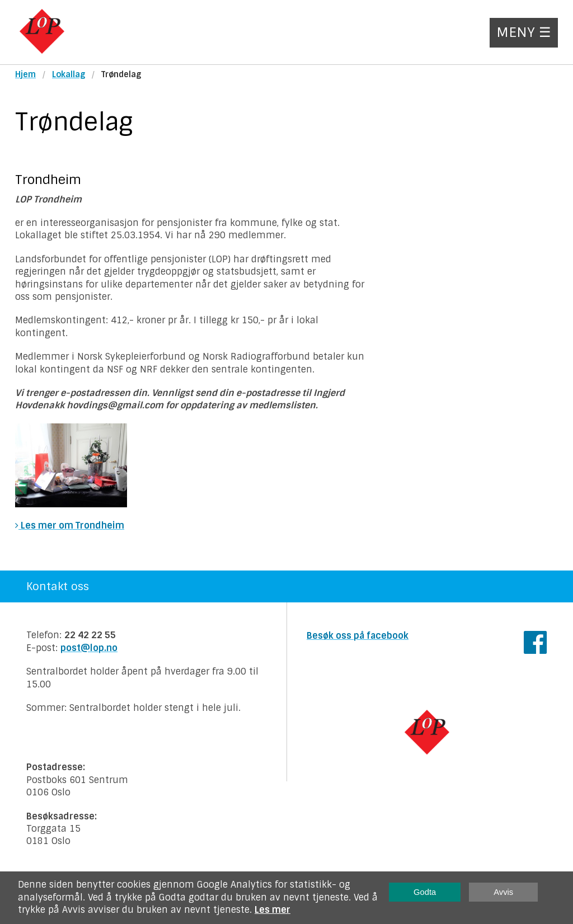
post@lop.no (89, 648)
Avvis (503, 892)
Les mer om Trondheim (70, 525)
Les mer (273, 910)
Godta (425, 892)
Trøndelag (121, 74)
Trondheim (48, 180)
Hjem (25, 74)
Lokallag (69, 74)
